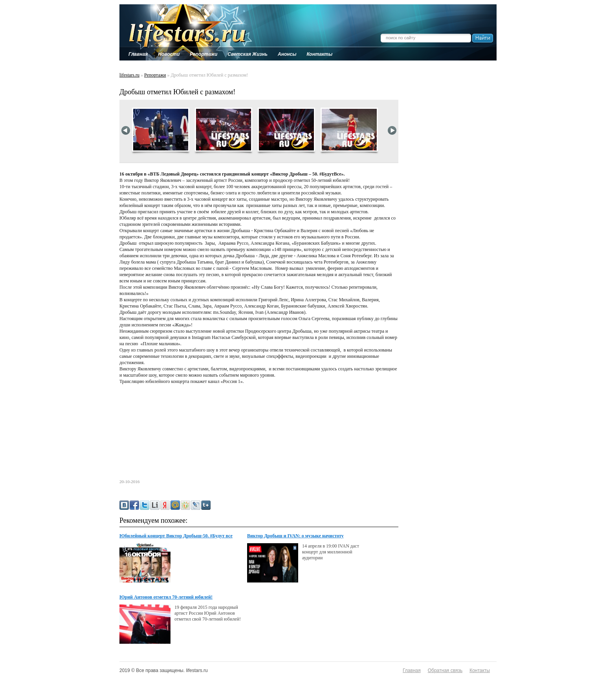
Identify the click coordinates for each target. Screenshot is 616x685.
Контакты (480, 670)
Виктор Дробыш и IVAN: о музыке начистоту (295, 536)
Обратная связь (445, 670)
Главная (412, 670)
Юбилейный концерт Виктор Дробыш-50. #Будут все (176, 536)
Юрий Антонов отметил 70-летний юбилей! (166, 597)
